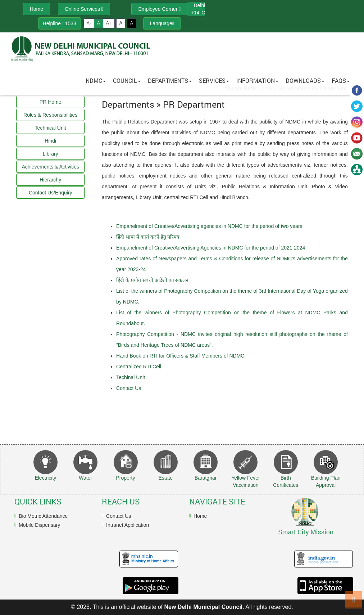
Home (200, 516)
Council (127, 80)
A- (89, 23)
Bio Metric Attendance (43, 516)
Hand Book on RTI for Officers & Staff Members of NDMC (180, 356)
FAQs (341, 80)
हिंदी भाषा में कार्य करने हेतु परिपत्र (148, 237)
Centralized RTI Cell (139, 367)
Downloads (305, 80)
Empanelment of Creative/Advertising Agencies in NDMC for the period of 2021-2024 (211, 248)
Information (257, 80)
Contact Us (129, 388)
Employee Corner (159, 9)
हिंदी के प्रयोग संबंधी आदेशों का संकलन (152, 280)
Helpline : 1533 (60, 23)
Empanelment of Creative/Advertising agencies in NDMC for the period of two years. (210, 226)
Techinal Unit (131, 377)
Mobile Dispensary (39, 525)
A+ (109, 23)
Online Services (84, 9)
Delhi (199, 5)
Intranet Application (128, 525)
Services (214, 80)
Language (162, 23)
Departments (170, 80)
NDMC (96, 80)
